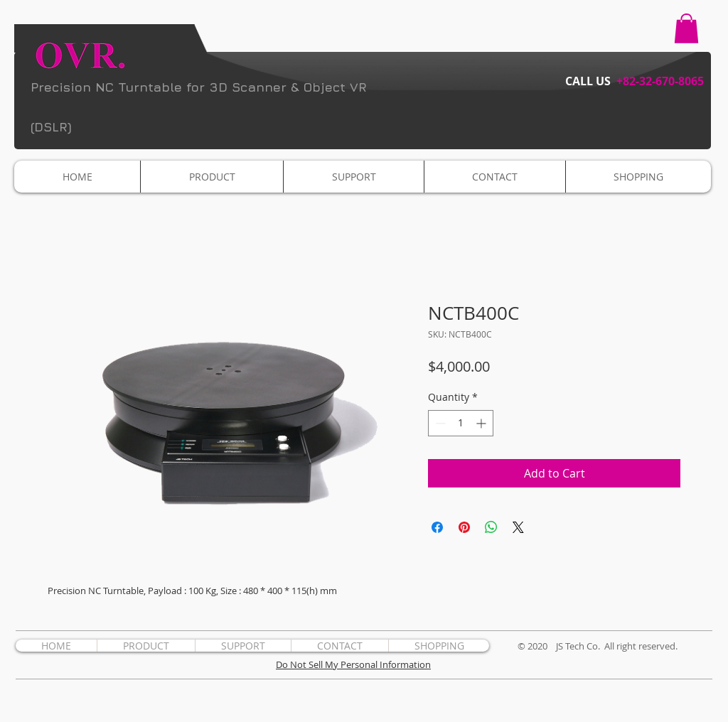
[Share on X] (518, 527)
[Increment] (482, 423)
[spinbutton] (461, 423)
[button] (686, 28)
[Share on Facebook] (437, 527)
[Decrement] (439, 423)
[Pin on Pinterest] (464, 527)
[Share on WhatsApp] (491, 527)
